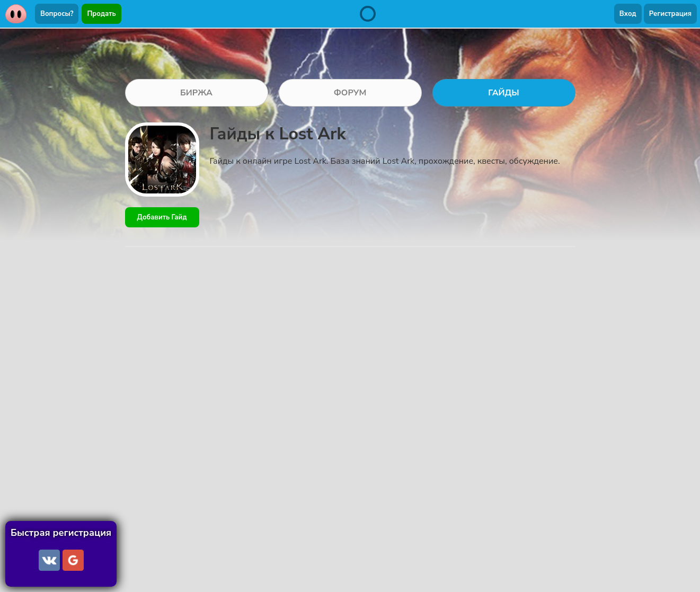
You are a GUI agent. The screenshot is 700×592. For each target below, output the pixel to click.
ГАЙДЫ (504, 93)
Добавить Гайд (162, 217)
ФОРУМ (350, 93)
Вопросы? (57, 14)
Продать (101, 14)
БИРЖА (196, 93)
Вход (628, 14)
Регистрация (670, 14)
